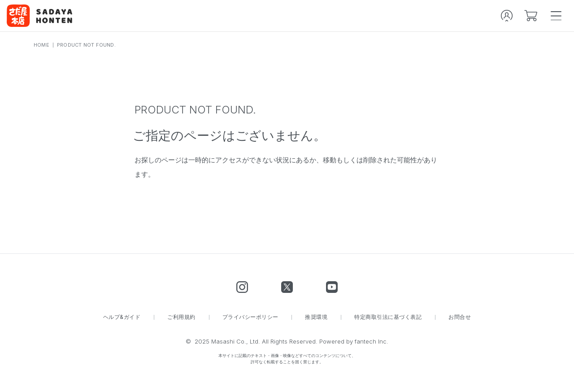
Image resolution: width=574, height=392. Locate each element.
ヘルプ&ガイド (122, 317)
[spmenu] (556, 16)
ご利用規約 (181, 317)
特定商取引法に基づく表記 (388, 317)
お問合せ (460, 317)
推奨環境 (316, 317)
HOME (41, 45)
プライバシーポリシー (250, 317)
